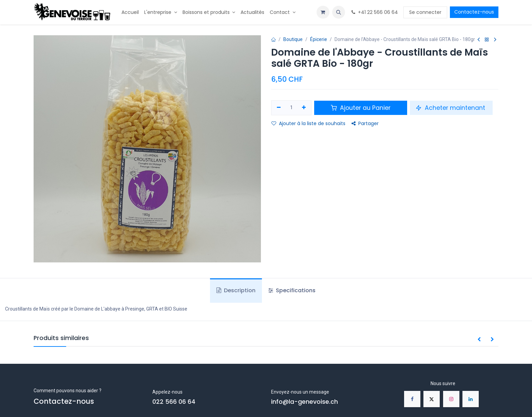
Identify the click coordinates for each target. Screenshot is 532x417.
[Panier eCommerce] (323, 12)
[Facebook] (412, 399)
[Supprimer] (279, 108)
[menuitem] (130, 12)
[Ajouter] (304, 108)
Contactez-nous (474, 12)
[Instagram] (451, 399)
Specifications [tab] (292, 290)
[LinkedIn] (471, 399)
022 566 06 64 (174, 402)
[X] (432, 399)
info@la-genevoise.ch (305, 402)
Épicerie (319, 39)
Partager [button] (365, 123)
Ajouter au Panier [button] (361, 108)
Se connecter (425, 12)
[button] (339, 12)
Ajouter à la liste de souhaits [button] (308, 123)
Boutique (293, 39)
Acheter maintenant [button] (451, 108)
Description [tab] (236, 290)
